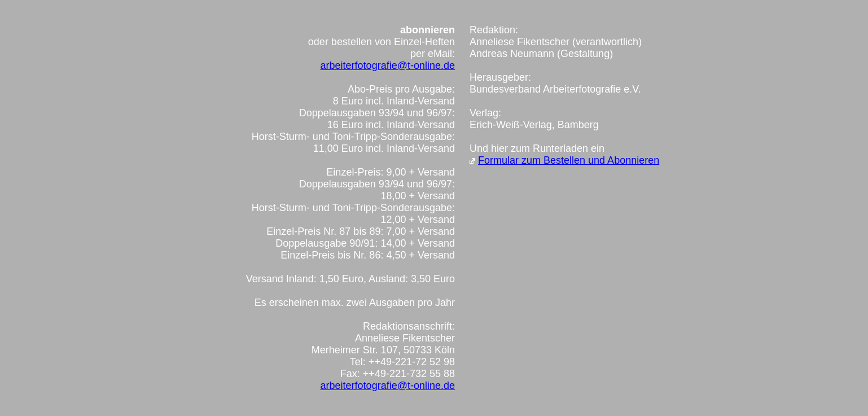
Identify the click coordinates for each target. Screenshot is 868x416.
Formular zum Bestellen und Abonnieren (569, 160)
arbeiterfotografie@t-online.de (388, 65)
